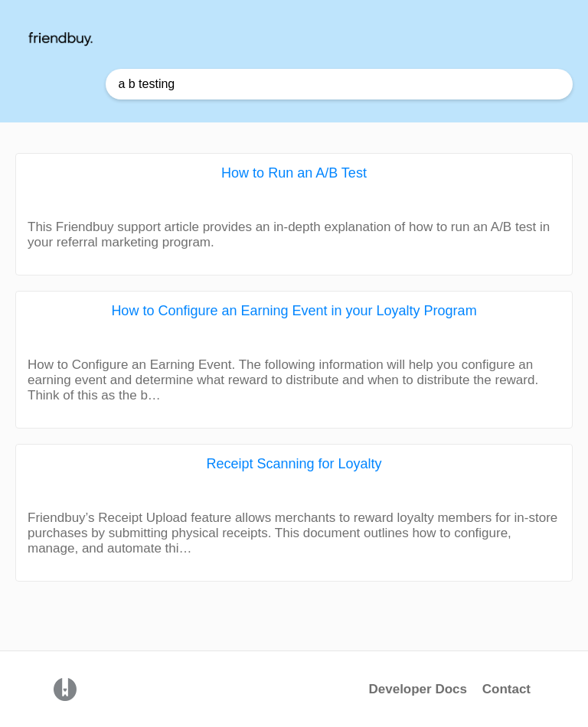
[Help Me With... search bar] (339, 84)
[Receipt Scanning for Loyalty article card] (294, 513)
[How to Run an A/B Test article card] (294, 214)
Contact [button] (506, 689)
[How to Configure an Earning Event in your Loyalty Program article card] (294, 360)
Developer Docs (419, 689)
